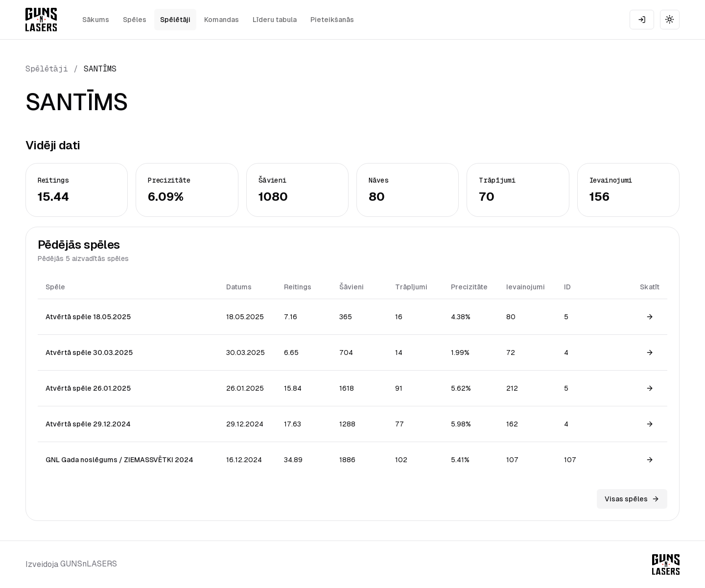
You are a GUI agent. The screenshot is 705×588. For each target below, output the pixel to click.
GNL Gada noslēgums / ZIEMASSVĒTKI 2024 (119, 460)
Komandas (222, 20)
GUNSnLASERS (89, 564)
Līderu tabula (275, 20)
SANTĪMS (100, 69)
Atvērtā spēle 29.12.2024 (88, 424)
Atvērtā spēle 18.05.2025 (88, 317)
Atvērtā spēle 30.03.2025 (89, 353)
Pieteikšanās (332, 20)
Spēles (135, 20)
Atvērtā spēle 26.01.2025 (88, 388)
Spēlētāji (175, 20)
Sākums (96, 20)
